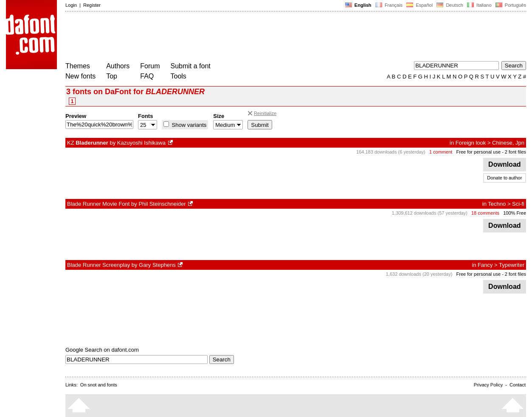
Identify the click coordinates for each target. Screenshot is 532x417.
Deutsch (450, 5)
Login (71, 5)
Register (92, 5)
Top (112, 76)
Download (505, 164)
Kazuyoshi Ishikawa (141, 143)
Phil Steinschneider (162, 204)
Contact (518, 385)
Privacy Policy (488, 385)
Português (510, 5)
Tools (179, 76)
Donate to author (504, 178)
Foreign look (471, 143)
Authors (118, 66)
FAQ (147, 76)
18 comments (485, 213)
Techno (497, 204)
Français (389, 5)
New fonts (80, 76)
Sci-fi (518, 204)
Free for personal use (479, 152)
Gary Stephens (157, 265)
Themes (78, 66)
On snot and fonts (99, 385)
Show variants (188, 125)
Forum (150, 66)
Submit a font (191, 66)
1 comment (441, 152)
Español (419, 5)
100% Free (515, 213)
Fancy (485, 265)
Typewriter (512, 265)
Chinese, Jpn (508, 143)
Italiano (479, 5)
